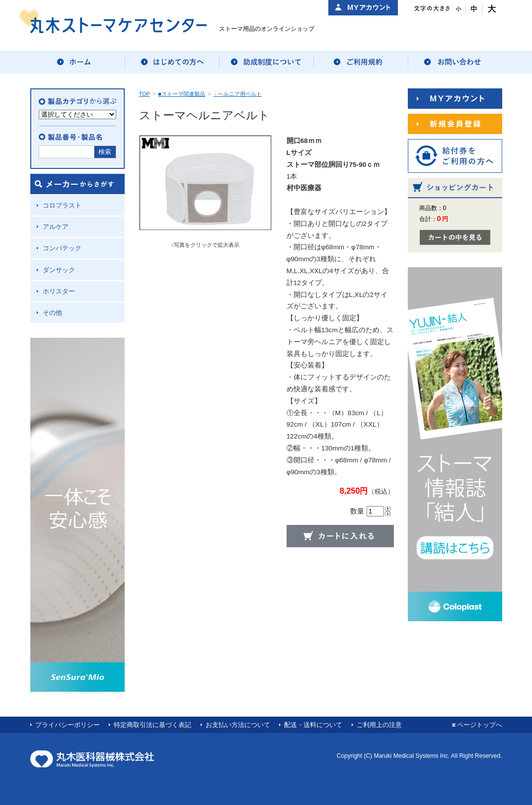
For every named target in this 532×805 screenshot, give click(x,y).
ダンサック (59, 270)
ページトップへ (480, 725)
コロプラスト (62, 205)
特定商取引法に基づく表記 (152, 725)
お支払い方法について (238, 725)
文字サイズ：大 (491, 9)
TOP (145, 94)
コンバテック (62, 248)
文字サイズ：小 (458, 9)
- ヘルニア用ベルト (237, 94)
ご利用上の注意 (379, 725)
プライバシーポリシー (68, 725)
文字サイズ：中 (474, 9)
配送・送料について (313, 725)
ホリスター (59, 291)
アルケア (56, 227)
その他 (52, 313)
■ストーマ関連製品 (182, 94)
